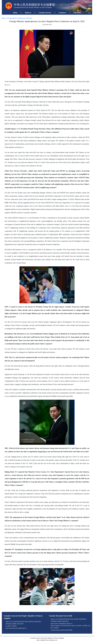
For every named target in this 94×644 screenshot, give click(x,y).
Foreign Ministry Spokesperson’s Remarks (20, 18)
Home (15, 13)
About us (28, 13)
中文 (89, 13)
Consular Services (45, 13)
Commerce (62, 13)
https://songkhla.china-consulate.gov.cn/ (47, 640)
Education (77, 13)
